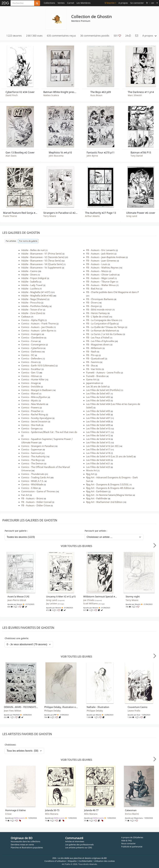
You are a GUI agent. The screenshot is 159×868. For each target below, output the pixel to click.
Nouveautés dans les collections (25, 841)
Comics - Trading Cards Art (36, 477)
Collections (49, 3)
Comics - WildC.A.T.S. (33, 481)
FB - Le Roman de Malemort (101, 330)
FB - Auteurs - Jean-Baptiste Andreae (106, 257)
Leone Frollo (134, 711)
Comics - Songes (30, 428)
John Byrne (92, 156)
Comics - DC (28, 355)
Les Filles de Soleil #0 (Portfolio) (103, 390)
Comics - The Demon (32, 463)
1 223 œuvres (14, 36)
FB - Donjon (93, 306)
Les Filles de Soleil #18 (98, 453)
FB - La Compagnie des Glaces (102, 320)
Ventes (61, 3)
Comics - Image (30, 383)
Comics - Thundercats (33, 474)
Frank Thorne (10, 216)
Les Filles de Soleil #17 (98, 449)
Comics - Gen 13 (30, 372)
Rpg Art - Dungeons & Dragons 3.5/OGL (108, 484)
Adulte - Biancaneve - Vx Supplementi (41, 268)
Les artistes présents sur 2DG (79, 847)
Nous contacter (128, 843)
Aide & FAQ (126, 840)
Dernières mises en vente (22, 845)
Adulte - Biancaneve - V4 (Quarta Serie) (42, 264)
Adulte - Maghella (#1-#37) (36, 292)
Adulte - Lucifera (30, 289)
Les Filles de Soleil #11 (98, 432)
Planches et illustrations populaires (27, 847)
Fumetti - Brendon (96, 376)
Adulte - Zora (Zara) (32, 313)
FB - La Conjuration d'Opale (101, 323)
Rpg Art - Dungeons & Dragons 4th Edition (109, 488)
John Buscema (56, 156)
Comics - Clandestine (32, 337)
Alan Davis (11, 156)
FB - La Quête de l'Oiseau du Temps (105, 327)
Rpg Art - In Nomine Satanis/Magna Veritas (109, 495)
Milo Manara (52, 814)
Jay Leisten (55, 604)
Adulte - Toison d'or (32, 309)
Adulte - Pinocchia (31, 302)
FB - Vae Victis (94, 369)
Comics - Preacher (31, 411)
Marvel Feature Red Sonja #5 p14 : (20, 213)
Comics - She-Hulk (31, 425)
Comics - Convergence (33, 344)
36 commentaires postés (95, 36)
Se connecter (137, 3)
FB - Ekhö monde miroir (99, 309)
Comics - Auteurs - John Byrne (37, 330)
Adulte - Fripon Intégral (34, 278)
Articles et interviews (75, 841)
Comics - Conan (30, 341)
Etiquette (72, 861)
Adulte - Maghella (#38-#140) (37, 295)
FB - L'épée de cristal (97, 316)
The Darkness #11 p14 (141, 92)
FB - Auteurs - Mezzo (97, 271)
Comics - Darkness (31, 351)
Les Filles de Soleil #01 (98, 393)
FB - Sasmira (93, 362)
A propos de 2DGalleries (132, 837)
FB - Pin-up (92, 355)
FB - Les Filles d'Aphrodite (100, 341)
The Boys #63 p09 (101, 92)
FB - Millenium (94, 348)
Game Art (91, 379)
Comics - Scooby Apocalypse (36, 418)
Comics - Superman (32, 449)
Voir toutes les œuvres (76, 546)
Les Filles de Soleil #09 (98, 425)
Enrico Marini (132, 814)
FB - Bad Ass (93, 289)
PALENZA (16, 715)
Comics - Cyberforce (32, 348)
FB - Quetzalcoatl (95, 358)
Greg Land (132, 216)
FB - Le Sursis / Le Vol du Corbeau (104, 334)
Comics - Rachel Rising (33, 414)
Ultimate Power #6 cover (141, 213)
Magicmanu (139, 818)
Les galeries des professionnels (79, 845)
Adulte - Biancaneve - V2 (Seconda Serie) (43, 257)
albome (99, 715)
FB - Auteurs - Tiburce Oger (101, 282)
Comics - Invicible (31, 386)
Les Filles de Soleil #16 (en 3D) (102, 446)
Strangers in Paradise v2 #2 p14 (60, 213)
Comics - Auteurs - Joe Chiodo (37, 327)
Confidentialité (85, 861)
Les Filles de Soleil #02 (98, 397)
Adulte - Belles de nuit (33, 250)
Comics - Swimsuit (31, 453)
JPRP (55, 715)
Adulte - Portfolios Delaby (35, 306)
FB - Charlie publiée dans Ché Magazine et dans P (112, 292)
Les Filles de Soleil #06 (98, 414)
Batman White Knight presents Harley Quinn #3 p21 (60, 92)
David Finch (12, 95)
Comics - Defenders (32, 358)
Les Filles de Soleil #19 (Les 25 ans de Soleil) (110, 456)
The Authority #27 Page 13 (101, 213)
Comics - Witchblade (32, 484)
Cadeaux (26, 316)
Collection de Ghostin (92, 16)
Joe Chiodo (93, 600)
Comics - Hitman (30, 376)
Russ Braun (96, 95)
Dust (139, 715)
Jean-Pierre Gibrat (17, 600)
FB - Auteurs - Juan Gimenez (101, 261)
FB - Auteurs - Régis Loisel (100, 278)
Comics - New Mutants (33, 404)
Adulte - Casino (29, 271)
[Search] (22, 3)
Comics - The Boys (31, 460)
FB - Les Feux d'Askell (98, 337)
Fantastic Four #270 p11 (101, 152)
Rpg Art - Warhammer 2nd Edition (104, 502)
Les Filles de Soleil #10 (98, 428)
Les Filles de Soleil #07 (98, 418)
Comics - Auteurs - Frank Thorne (39, 323)
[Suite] (157, 3)
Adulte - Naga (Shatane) (34, 299)
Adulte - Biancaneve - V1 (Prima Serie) (41, 254)
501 (117, 36)
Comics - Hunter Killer (33, 379)
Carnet (71, 3)
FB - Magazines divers (98, 344)
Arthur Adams (92, 216)
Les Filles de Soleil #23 (98, 467)
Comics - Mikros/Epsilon (34, 397)
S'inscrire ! (110, 3)
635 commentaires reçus (61, 36)
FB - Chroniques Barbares (100, 299)
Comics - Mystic (30, 400)
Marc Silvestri (135, 95)
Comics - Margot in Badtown (37, 390)
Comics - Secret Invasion (34, 421)
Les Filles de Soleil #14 (98, 439)
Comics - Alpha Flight (33, 320)
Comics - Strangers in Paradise (37, 446)
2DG (5, 3)
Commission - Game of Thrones (38, 491)
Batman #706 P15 (141, 152)
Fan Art (25, 495)
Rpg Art (90, 474)
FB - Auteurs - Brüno (32, 498)
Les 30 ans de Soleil (97, 386)
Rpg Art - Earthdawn (97, 491)
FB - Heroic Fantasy (97, 313)
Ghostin (19, 604)
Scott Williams (94, 604)
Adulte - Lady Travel (32, 285)
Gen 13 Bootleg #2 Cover (20, 152)
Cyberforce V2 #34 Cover (20, 92)
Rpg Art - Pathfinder (97, 498)
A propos (123, 3)
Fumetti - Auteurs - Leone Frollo (103, 372)
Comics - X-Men (30, 488)
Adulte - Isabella (30, 282)
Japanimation (93, 383)
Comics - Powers (30, 407)
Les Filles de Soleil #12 (98, 435)
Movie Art (91, 470)
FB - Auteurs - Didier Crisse (36, 505)
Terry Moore (50, 216)
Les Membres (84, 3)
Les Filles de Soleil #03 (98, 400)
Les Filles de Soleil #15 (98, 442)
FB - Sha (91, 365)
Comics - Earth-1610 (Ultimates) (38, 365)
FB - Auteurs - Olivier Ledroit (101, 275)
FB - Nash (91, 351)
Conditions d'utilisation (55, 861)
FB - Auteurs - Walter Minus (101, 285)
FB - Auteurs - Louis (97, 264)
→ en (150, 3)
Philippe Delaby (52, 711)
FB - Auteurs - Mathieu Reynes (102, 268)
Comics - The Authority (33, 456)
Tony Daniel (137, 156)
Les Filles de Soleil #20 (98, 460)
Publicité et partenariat (132, 847)
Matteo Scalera (51, 95)
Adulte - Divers (29, 275)
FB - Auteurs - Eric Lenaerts (101, 250)
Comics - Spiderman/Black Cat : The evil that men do (49, 432)
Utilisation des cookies (104, 861)
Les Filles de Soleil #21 (98, 463)
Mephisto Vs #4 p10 (60, 152)
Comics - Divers (30, 362)
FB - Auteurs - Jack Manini (100, 254)
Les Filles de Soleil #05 (98, 411)
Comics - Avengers (31, 334)
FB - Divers (92, 302)
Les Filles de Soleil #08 (98, 421)
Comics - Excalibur (31, 369)
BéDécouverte (20, 818)
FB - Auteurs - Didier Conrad (36, 502)
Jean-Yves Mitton (13, 711)
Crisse (8, 814)
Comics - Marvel (30, 393)
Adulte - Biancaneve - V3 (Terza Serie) (41, 261)
